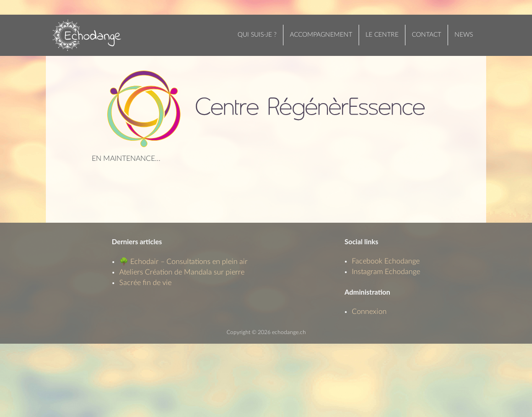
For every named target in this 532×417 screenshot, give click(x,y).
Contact (427, 35)
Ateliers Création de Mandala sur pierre (182, 272)
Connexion (369, 312)
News (464, 35)
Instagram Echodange (386, 272)
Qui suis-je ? (257, 35)
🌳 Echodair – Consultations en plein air (183, 262)
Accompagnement (321, 35)
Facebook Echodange (386, 261)
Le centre (382, 35)
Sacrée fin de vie (145, 283)
